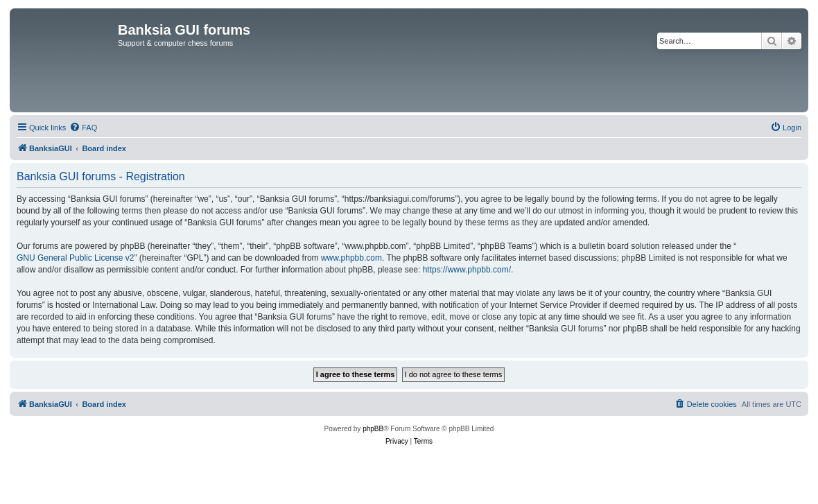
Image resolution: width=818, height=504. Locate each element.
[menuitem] (83, 128)
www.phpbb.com (351, 258)
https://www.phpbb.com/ (467, 270)
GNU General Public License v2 (75, 258)
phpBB (373, 429)
